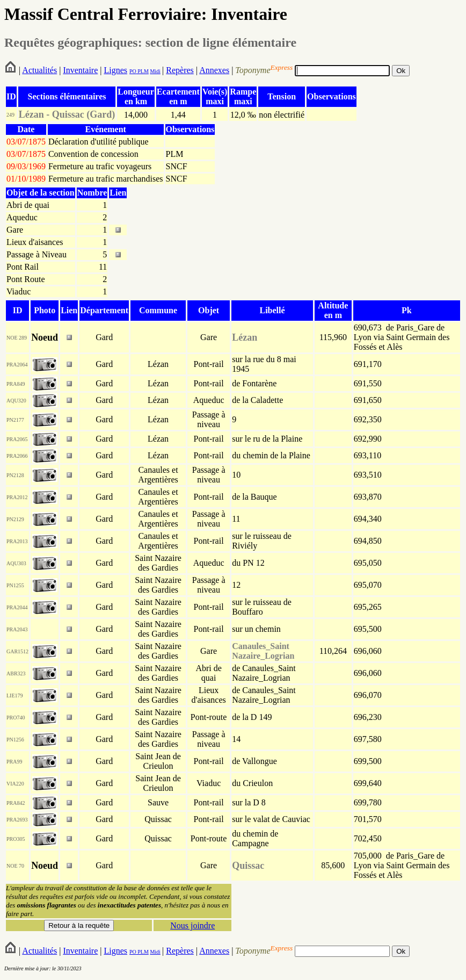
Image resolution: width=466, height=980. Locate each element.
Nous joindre (192, 925)
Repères (180, 70)
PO (133, 71)
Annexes (214, 70)
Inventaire (80, 70)
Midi (155, 71)
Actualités (39, 70)
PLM (143, 71)
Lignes (115, 70)
